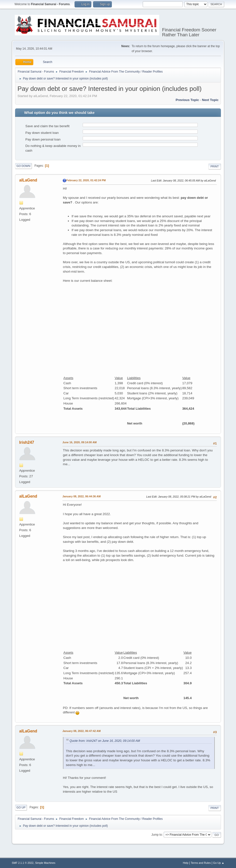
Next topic (210, 100)
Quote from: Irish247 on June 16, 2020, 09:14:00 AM (105, 741)
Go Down (23, 166)
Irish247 (27, 442)
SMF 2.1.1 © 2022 (23, 863)
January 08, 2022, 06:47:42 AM (82, 731)
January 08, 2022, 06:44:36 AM (82, 496)
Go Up (21, 807)
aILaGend (28, 180)
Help (186, 863)
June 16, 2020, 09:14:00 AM (80, 442)
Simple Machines (45, 863)
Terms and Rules (201, 863)
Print (215, 166)
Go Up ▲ (219, 863)
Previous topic (187, 100)
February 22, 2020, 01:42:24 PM (86, 180)
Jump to (157, 835)
